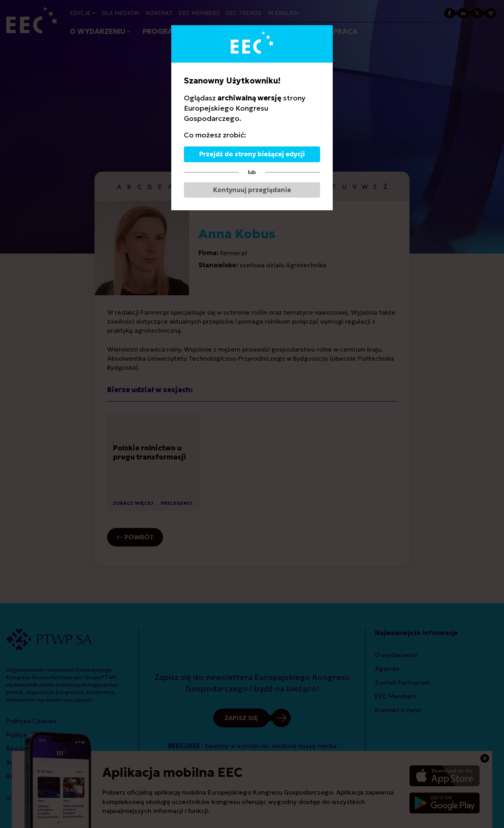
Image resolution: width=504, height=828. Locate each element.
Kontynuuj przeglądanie (252, 190)
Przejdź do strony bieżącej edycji (252, 154)
